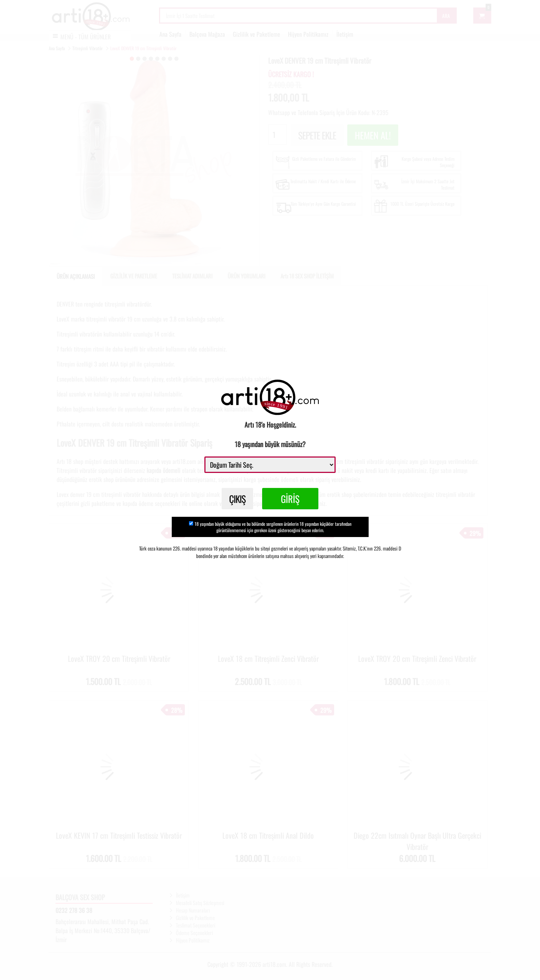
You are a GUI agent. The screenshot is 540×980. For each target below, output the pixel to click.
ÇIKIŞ (237, 499)
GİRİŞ (290, 499)
